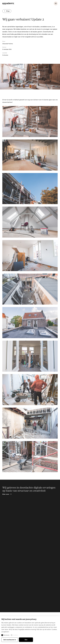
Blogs (7, 11)
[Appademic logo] (8, 4)
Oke (26, 640)
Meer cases (6, 494)
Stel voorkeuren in (10, 640)
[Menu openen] (56, 4)
